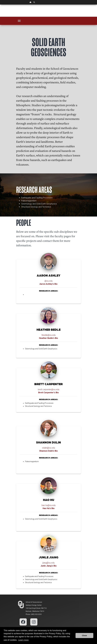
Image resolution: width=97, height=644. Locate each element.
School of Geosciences (34, 602)
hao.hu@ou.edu (49, 505)
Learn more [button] (23, 640)
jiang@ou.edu (49, 563)
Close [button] (84, 636)
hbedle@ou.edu (49, 335)
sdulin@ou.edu (49, 448)
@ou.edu (49, 281)
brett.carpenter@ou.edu (49, 389)
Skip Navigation (0, 5)
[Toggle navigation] (19, 21)
